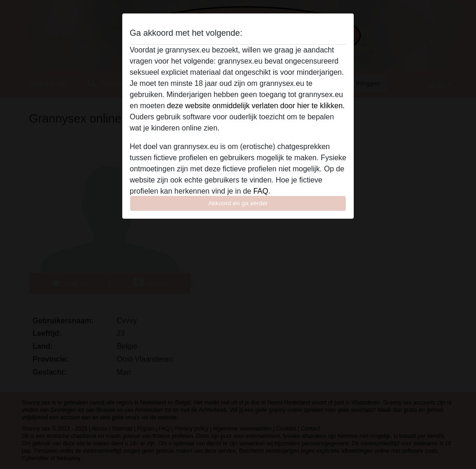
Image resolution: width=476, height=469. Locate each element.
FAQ (261, 191)
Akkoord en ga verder (238, 203)
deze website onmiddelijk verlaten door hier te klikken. (256, 106)
